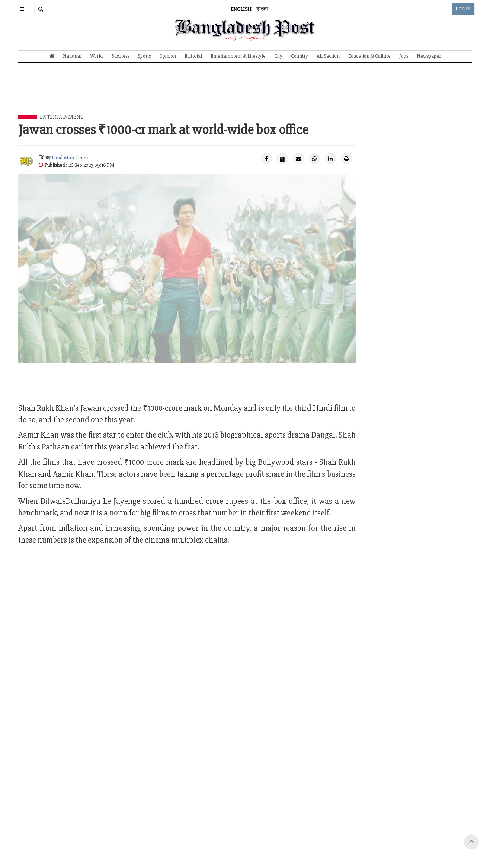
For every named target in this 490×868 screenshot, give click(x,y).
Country (300, 56)
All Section (328, 56)
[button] (22, 9)
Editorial (193, 56)
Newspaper (429, 56)
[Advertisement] (245, 94)
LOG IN (463, 9)
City (278, 56)
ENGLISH (241, 9)
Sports (144, 56)
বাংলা (262, 9)
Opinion (168, 56)
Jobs (404, 56)
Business (120, 56)
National (72, 56)
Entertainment (62, 117)
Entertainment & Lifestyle (238, 56)
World (96, 56)
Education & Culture (369, 56)
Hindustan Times (70, 158)
